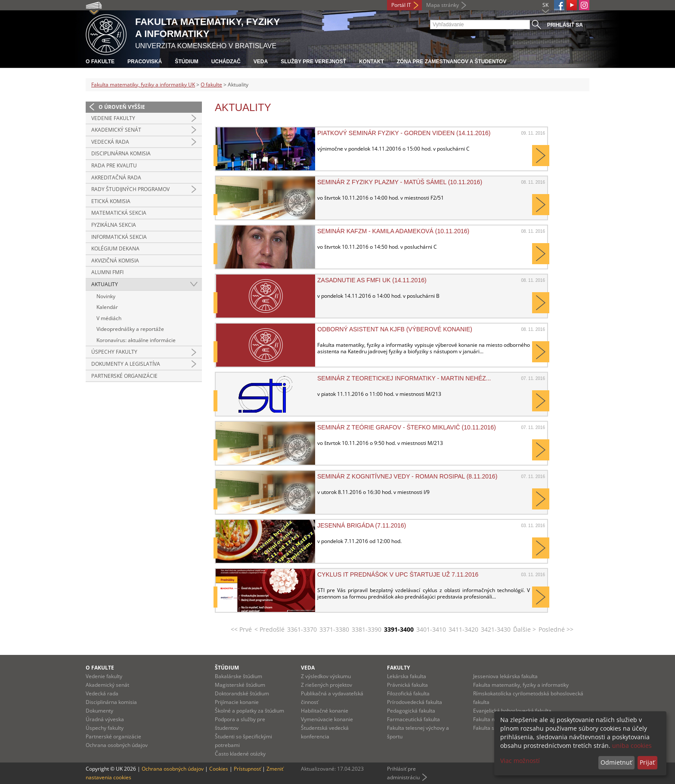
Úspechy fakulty (114, 352)
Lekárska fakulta (407, 676)
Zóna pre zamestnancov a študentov (452, 62)
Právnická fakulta (407, 685)
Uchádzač (226, 62)
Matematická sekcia (119, 213)
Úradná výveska (105, 719)
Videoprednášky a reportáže (130, 329)
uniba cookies (632, 745)
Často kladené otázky (240, 754)
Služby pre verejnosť (313, 62)
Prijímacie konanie (237, 702)
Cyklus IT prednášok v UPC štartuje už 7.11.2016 (398, 574)
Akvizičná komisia (115, 261)
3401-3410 (431, 629)
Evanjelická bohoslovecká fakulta (512, 711)
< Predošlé (269, 629)
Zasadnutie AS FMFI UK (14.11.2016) (372, 280)
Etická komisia (111, 201)
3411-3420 (463, 629)
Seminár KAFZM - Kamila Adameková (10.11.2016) (393, 231)
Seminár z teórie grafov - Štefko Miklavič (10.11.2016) (407, 427)
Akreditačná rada (116, 177)
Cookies (219, 769)
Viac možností (520, 761)
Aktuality (105, 284)
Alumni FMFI (107, 272)
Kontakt (372, 62)
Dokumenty (99, 711)
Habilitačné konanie (325, 711)
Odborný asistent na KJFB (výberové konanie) (395, 329)
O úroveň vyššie (122, 107)
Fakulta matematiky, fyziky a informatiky (521, 685)
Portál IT (401, 5)
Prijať (647, 762)
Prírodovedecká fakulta (415, 702)
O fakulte (100, 62)
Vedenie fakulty (113, 118)
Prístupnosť (247, 769)
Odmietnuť (616, 762)
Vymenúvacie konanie (327, 719)
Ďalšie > (525, 629)
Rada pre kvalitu (114, 165)
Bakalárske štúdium (238, 676)
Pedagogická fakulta (411, 711)
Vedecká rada (110, 142)
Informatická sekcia (119, 237)
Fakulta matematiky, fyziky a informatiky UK (143, 85)
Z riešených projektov (327, 685)
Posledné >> (556, 629)
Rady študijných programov (130, 189)
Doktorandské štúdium (242, 693)
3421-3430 (496, 629)
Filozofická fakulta (408, 693)
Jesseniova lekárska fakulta (505, 676)
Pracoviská (145, 62)
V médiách (109, 318)
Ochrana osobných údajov (117, 745)
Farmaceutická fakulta (413, 719)
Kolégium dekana (115, 248)
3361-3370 (302, 629)
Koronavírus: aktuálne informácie (136, 340)
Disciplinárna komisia (121, 153)
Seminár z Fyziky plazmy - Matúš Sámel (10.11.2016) (400, 182)
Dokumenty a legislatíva (126, 364)
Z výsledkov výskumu (326, 676)
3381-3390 (367, 629)
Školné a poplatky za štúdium (249, 711)
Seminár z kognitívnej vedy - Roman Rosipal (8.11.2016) (407, 476)
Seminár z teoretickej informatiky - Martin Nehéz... (404, 378)
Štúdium (187, 62)
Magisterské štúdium (240, 685)
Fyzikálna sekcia (114, 225)
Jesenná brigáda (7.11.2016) (362, 525)
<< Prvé (241, 629)
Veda (261, 62)
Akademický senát (116, 130)
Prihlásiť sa (565, 25)
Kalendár (107, 307)
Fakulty (398, 668)
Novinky (106, 296)
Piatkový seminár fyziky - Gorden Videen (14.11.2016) (404, 133)
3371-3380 (334, 629)
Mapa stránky (443, 5)
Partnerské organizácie (124, 376)
